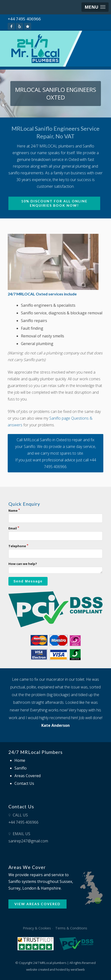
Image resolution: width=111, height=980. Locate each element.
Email (13, 528)
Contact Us (24, 783)
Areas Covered (28, 776)
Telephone (17, 546)
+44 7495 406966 (24, 19)
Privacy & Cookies (37, 928)
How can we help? (23, 564)
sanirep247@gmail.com (28, 841)
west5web (78, 969)
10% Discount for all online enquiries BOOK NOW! (54, 203)
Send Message (28, 581)
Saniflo (21, 768)
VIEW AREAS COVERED (37, 904)
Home (20, 760)
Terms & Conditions (71, 928)
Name (13, 511)
